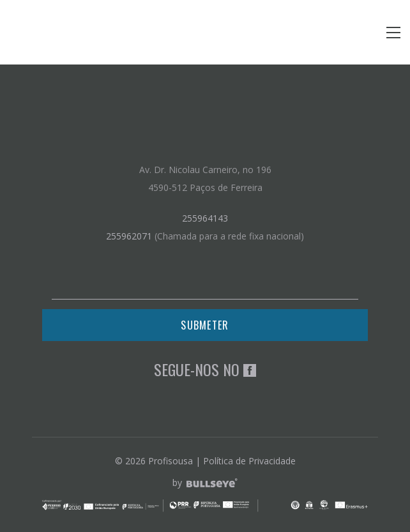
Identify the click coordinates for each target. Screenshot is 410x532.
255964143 (205, 218)
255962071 (129, 236)
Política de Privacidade (249, 461)
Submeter (205, 325)
